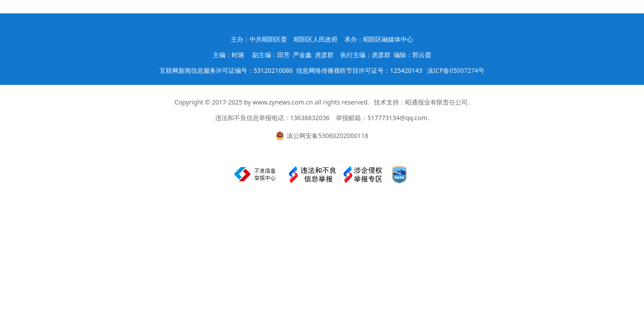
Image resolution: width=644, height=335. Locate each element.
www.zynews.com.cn (283, 102)
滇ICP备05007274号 (456, 70)
